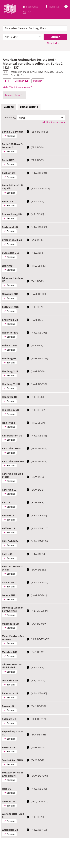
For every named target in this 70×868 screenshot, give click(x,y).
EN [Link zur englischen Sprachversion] (24, 12)
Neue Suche (51, 43)
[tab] (9, 107)
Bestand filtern (14, 95)
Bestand (9, 107)
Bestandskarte (29, 107)
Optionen (21, 81)
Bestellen (38, 81)
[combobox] (23, 37)
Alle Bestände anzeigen (54, 122)
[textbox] (35, 28)
